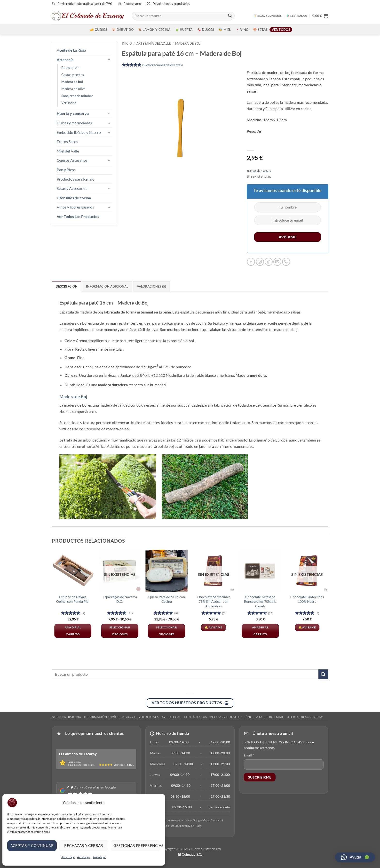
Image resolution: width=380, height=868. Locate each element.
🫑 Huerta (184, 30)
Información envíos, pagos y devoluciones (121, 717)
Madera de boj (72, 82)
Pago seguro (132, 4)
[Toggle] (109, 59)
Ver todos (281, 30)
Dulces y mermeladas (74, 123)
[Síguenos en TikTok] (269, 262)
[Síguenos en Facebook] (251, 262)
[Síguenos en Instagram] (260, 262)
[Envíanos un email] (277, 262)
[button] (320, 16)
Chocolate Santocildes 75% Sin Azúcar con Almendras (214, 601)
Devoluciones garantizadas (171, 4)
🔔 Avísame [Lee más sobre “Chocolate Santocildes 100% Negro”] (307, 627)
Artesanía (65, 60)
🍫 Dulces (206, 30)
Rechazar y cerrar (84, 845)
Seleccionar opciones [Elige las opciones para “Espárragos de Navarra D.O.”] (120, 631)
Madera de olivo (73, 89)
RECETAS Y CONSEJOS (226, 717)
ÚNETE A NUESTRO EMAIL (265, 717)
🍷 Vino (242, 30)
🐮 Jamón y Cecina (154, 30)
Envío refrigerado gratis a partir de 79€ (85, 4)
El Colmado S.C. (190, 854)
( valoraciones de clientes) (162, 65)
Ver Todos (69, 103)
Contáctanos (195, 717)
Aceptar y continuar (32, 845)
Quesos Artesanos (72, 160)
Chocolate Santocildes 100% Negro (307, 599)
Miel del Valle (68, 151)
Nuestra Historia (67, 717)
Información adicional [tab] (107, 286)
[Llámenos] (286, 262)
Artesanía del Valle (154, 43)
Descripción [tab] (67, 286)
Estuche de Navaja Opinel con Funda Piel (73, 599)
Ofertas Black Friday (305, 717)
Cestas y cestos (73, 75)
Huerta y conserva (73, 113)
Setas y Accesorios (72, 188)
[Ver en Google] (187, 820)
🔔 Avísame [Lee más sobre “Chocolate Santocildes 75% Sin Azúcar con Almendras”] (213, 627)
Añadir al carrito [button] (73, 631)
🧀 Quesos (99, 30)
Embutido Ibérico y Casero (79, 132)
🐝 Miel (225, 30)
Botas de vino (71, 68)
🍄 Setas (260, 30)
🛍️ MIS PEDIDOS (297, 16)
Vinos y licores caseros (75, 207)
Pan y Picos (66, 170)
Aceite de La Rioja (71, 50)
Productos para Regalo (76, 179)
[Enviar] (230, 16)
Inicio (127, 43)
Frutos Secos (67, 141)
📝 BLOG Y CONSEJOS (268, 16)
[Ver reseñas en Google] (96, 791)
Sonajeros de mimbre (77, 96)
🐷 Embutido (123, 30)
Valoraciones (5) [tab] (152, 286)
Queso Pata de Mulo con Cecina (167, 599)
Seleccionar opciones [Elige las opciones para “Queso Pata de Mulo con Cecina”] (166, 631)
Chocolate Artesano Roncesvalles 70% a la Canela (260, 601)
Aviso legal (68, 857)
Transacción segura (259, 171)
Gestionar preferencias (137, 845)
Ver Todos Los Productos (78, 216)
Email (249, 755)
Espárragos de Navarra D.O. (120, 599)
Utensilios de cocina (74, 198)
